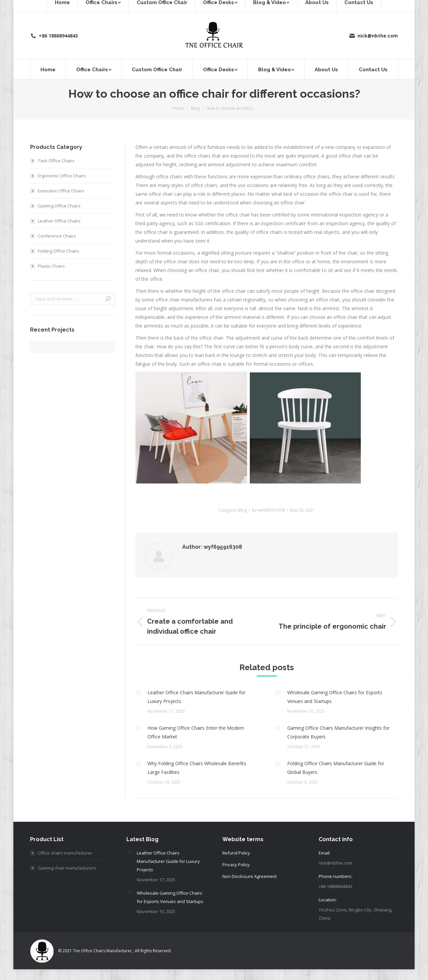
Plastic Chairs (51, 266)
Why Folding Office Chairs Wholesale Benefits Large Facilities (197, 768)
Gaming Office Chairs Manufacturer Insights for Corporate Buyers (338, 732)
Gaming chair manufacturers (67, 868)
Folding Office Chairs (59, 251)
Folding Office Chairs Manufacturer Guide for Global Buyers (336, 768)
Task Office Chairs (56, 161)
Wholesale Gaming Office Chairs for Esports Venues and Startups (335, 697)
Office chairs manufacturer (65, 853)
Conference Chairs (57, 236)
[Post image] (138, 693)
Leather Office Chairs (59, 221)
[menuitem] (48, 69)
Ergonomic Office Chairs (62, 176)
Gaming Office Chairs (59, 206)
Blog (242, 510)
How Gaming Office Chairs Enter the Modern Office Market (196, 732)
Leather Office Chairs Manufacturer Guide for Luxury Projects (196, 697)
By (268, 510)
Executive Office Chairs (61, 191)
